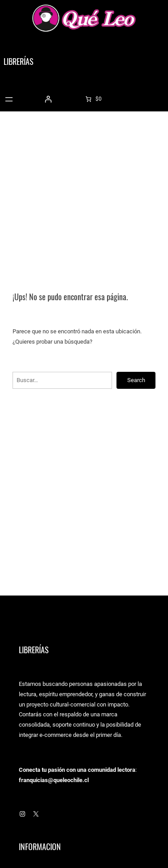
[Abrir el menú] (9, 99)
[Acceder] (48, 99)
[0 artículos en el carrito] (93, 99)
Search (136, 380)
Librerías (19, 62)
